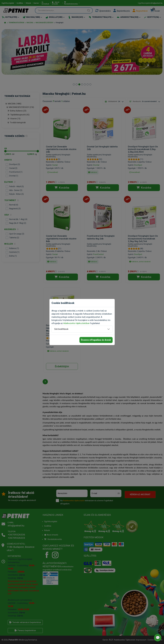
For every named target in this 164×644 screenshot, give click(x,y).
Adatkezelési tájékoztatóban (76, 323)
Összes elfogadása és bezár (96, 340)
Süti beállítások (61, 329)
